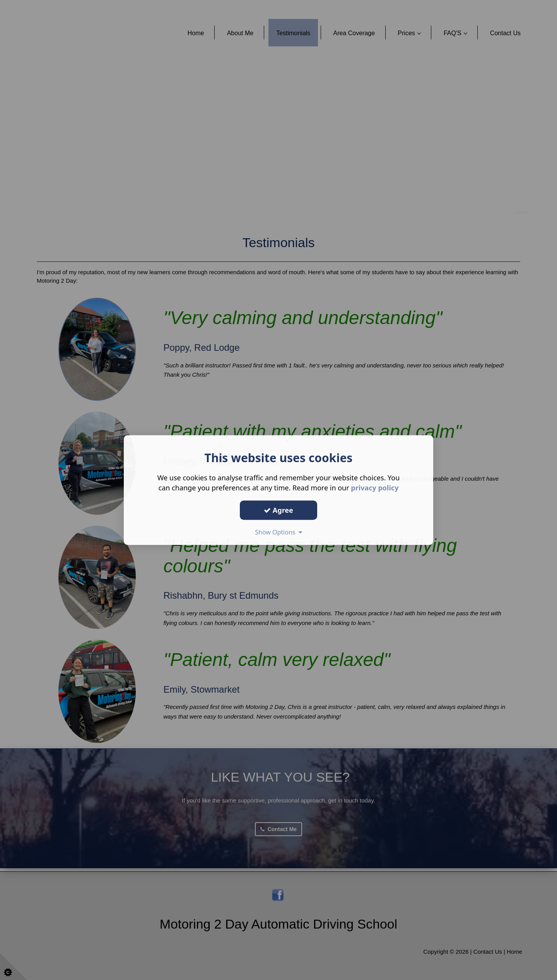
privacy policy (375, 488)
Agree (278, 510)
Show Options (278, 532)
